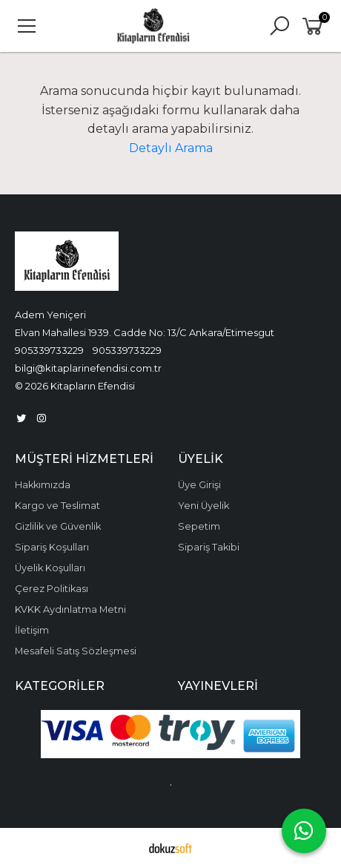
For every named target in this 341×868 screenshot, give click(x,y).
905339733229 (49, 350)
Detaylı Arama (171, 148)
